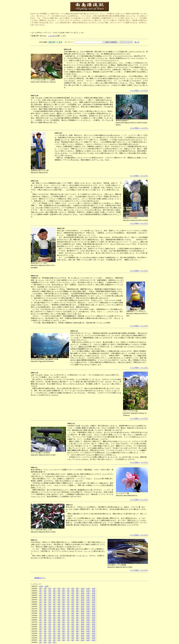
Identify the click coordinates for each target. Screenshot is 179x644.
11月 (41, 586)
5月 (59, 589)
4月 (54, 589)
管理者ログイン (40, 578)
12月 (46, 586)
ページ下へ (144, 91)
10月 (82, 589)
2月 (45, 589)
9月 (77, 589)
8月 (73, 589)
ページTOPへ (135, 91)
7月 (68, 589)
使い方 (137, 42)
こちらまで (52, 36)
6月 (63, 589)
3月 (50, 589)
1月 (40, 589)
